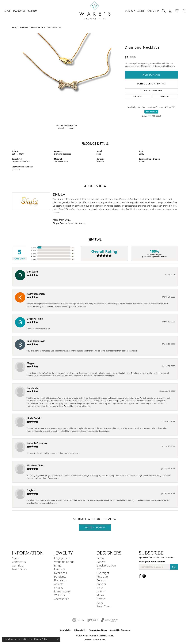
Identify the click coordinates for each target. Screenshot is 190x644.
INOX (100, 588)
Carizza (101, 562)
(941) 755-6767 (67, 128)
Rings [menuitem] (58, 565)
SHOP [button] (7, 11)
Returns (165, 96)
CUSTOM (33, 11)
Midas (100, 595)
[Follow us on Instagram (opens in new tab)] (144, 576)
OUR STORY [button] (153, 11)
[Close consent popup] (58, 639)
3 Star (34, 253)
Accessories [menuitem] (62, 599)
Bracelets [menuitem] (60, 580)
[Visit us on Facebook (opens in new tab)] (140, 576)
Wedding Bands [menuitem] (64, 562)
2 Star (34, 256)
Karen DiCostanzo (37, 443)
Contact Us (19, 562)
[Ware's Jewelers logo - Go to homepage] (95, 11)
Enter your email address (152, 562)
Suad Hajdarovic (36, 341)
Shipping (138, 96)
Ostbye (101, 599)
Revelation (103, 577)
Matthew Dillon (35, 465)
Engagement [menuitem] (62, 558)
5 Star (34, 247)
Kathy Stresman (36, 294)
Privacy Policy (80, 630)
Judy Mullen (33, 388)
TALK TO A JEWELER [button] (135, 11)
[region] (67, 77)
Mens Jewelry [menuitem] (62, 591)
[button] (164, 11)
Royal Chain (104, 606)
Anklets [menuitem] (59, 584)
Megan (31, 363)
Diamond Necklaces (38, 27)
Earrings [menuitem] (59, 569)
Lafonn (101, 591)
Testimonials (20, 569)
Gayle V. (31, 490)
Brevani (101, 584)
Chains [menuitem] (58, 588)
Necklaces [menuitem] (60, 573)
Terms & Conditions (98, 630)
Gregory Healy (35, 319)
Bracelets (65, 223)
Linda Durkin (34, 418)
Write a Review (95, 527)
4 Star (34, 250)
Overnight (103, 573)
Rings (56, 223)
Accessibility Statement (120, 630)
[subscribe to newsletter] (174, 567)
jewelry (15, 27)
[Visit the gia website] (78, 620)
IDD (99, 569)
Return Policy (65, 630)
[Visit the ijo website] (93, 620)
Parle (100, 602)
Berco (100, 558)
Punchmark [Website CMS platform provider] (100, 640)
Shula (99, 154)
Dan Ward (32, 272)
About (16, 558)
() (73, 247)
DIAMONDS (19, 11)
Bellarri (101, 580)
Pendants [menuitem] (60, 577)
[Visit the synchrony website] (109, 620)
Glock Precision (106, 565)
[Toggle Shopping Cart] (184, 11)
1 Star (34, 259)
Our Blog (18, 565)
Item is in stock (151, 112)
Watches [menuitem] (60, 595)
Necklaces (24, 27)
